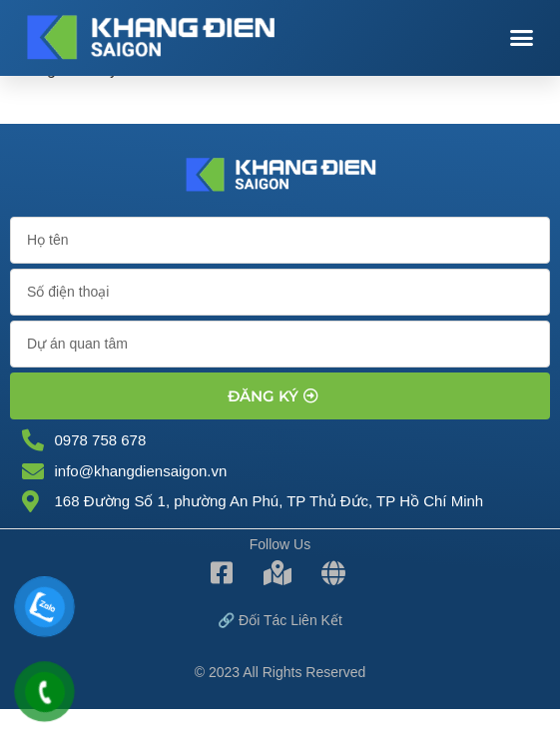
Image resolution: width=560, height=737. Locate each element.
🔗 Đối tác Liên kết (280, 620)
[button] (521, 38)
